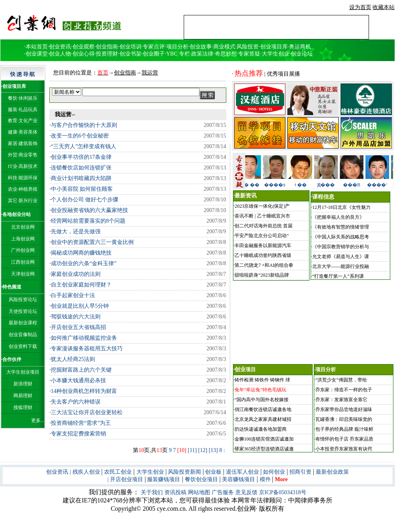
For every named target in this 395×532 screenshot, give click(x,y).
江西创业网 (23, 262)
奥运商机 (300, 47)
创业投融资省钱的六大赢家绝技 (89, 210)
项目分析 (177, 47)
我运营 (150, 73)
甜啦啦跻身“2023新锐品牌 (262, 275)
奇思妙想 (226, 54)
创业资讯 (60, 47)
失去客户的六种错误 (76, 402)
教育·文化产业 (23, 121)
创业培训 (130, 47)
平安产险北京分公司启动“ (262, 236)
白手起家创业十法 (73, 295)
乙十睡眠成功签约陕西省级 (263, 255)
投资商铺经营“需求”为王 (81, 423)
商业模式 (224, 47)
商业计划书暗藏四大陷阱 (81, 178)
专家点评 (154, 47)
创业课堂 (37, 54)
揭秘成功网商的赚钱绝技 (81, 253)
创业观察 (84, 47)
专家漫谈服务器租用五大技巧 (87, 349)
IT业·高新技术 (22, 166)
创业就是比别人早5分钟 (80, 306)
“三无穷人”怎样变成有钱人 (84, 146)
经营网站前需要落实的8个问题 (89, 221)
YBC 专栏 (178, 54)
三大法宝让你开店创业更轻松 (87, 412)
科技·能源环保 (23, 178)
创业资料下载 (23, 346)
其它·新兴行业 (23, 201)
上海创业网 (23, 239)
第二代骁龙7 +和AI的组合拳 (264, 265)
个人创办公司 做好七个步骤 (85, 200)
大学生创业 (276, 54)
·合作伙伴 (11, 359)
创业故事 (201, 47)
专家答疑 (249, 54)
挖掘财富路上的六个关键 (82, 370)
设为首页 (360, 7)
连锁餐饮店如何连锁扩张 (81, 168)
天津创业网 (23, 274)
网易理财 (23, 396)
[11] (192, 450)
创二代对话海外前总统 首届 (264, 226)
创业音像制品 (23, 335)
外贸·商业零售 (23, 155)
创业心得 (84, 54)
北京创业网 (23, 227)
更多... (38, 420)
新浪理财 (23, 384)
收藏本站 (384, 7)
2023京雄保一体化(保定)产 (262, 206)
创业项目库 (274, 47)
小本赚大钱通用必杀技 (78, 380)
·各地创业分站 (16, 214)
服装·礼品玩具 (23, 110)
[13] (213, 450)
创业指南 (107, 47)
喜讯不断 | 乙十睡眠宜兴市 (262, 216)
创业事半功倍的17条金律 (81, 157)
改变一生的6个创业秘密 (80, 136)
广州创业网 (23, 250)
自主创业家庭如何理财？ (81, 285)
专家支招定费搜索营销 (78, 434)
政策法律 (202, 54)
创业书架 (130, 54)
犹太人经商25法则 (74, 359)
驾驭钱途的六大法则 (76, 317)
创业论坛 (302, 54)
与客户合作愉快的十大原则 (84, 125)
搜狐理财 (23, 407)
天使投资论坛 (23, 311)
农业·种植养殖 (23, 189)
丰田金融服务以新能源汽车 (263, 246)
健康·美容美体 (23, 132)
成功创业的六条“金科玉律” (84, 263)
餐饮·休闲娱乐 (23, 98)
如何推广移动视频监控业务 (85, 338)
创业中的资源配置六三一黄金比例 (92, 242)
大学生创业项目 (23, 372)
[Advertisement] (276, 27)
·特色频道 (11, 287)
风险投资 (248, 47)
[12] (203, 450)
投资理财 (107, 54)
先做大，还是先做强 (76, 232)
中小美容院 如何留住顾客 (83, 189)
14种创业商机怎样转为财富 (84, 391)
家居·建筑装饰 (23, 143)
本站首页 (37, 47)
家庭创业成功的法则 (76, 274)
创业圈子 (154, 54)
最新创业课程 (23, 323)
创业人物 (60, 54)
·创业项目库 (14, 86)
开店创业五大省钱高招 (79, 327)
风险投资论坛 (23, 299)
